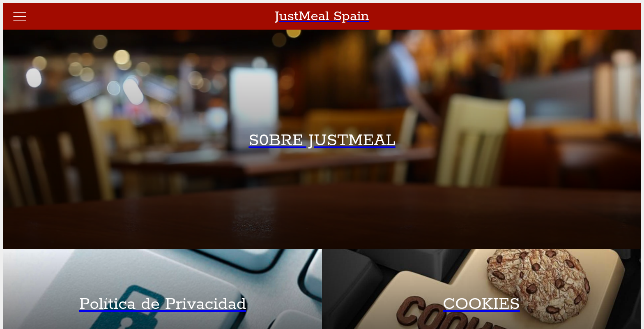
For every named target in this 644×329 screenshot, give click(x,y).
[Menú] (20, 16)
